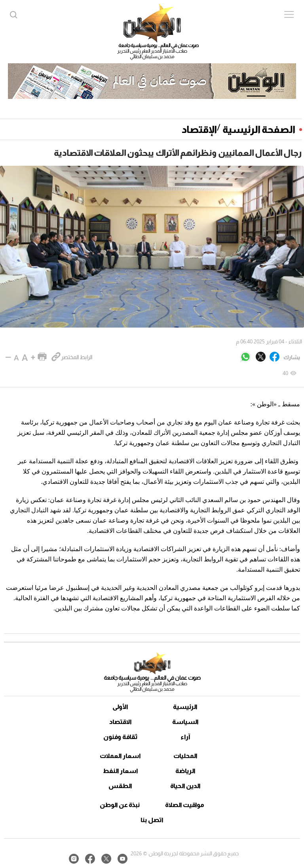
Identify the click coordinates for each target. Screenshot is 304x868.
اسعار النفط (121, 771)
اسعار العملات (120, 756)
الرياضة (185, 771)
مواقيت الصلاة (185, 805)
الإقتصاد (199, 129)
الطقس (120, 786)
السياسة (185, 722)
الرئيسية (185, 707)
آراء (185, 737)
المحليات (185, 756)
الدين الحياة (185, 786)
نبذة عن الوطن (120, 805)
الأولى (120, 707)
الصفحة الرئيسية (259, 129)
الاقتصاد (121, 722)
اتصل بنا (152, 820)
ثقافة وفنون (121, 737)
